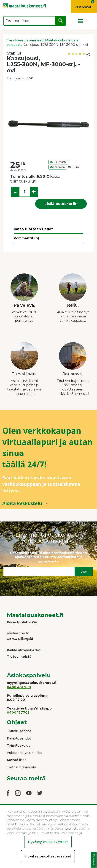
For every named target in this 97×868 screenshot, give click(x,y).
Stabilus (14, 53)
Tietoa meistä (19, 657)
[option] (48, 120)
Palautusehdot (19, 738)
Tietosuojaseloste (22, 767)
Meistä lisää (17, 760)
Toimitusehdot (19, 731)
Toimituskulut (18, 745)
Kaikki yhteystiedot (24, 650)
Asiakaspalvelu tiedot (24, 753)
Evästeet (94, 860)
